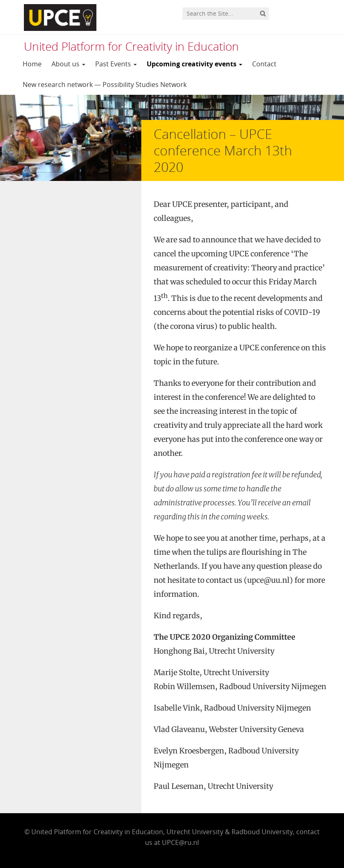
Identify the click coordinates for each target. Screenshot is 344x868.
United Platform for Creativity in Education (131, 46)
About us (68, 64)
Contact (264, 64)
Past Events (116, 64)
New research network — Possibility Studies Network (105, 84)
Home (32, 64)
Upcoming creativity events (194, 64)
